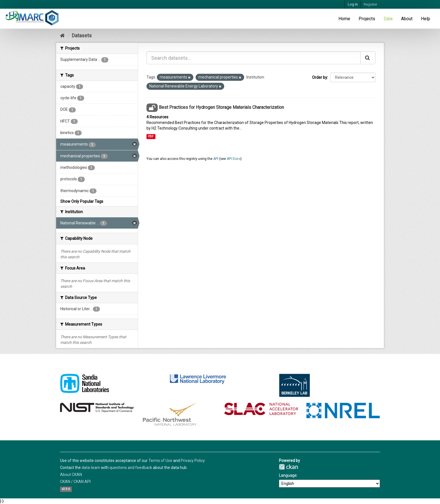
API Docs (234, 159)
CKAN (288, 467)
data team (91, 468)
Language (288, 475)
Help (426, 19)
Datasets (82, 35)
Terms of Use (160, 461)
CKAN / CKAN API (75, 482)
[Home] (62, 35)
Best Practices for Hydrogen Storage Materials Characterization (221, 107)
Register (370, 4)
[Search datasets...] (254, 58)
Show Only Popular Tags (82, 201)
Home (344, 19)
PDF (151, 136)
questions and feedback (131, 468)
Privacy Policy (193, 461)
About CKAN (71, 475)
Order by (320, 77)
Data (388, 19)
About (407, 19)
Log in (353, 4)
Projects (367, 19)
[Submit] (368, 58)
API (216, 159)
